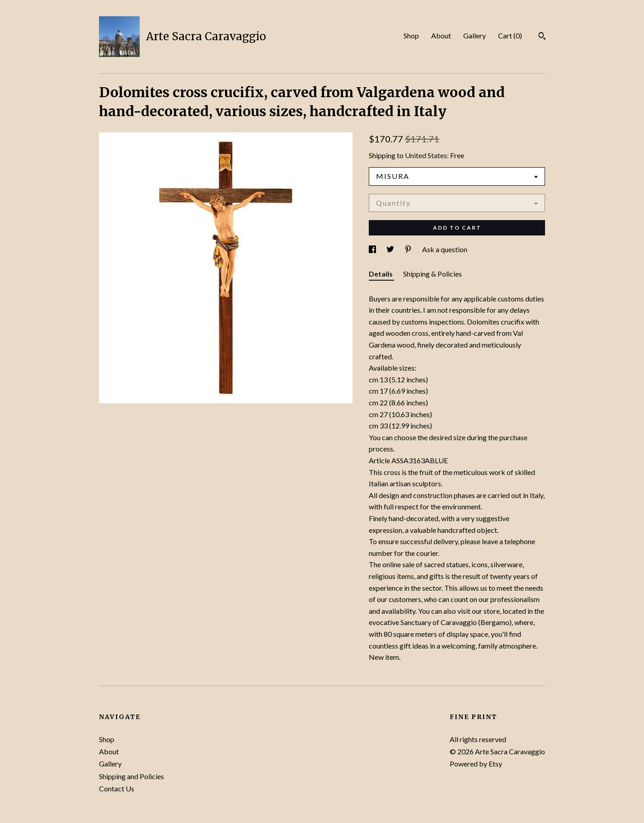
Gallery (475, 35)
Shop (411, 35)
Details (381, 274)
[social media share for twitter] (391, 249)
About (441, 35)
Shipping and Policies (132, 776)
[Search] (542, 37)
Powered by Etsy (476, 764)
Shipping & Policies (432, 274)
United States (426, 155)
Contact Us (117, 788)
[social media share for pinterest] (409, 249)
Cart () (510, 35)
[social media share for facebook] (373, 249)
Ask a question (445, 249)
